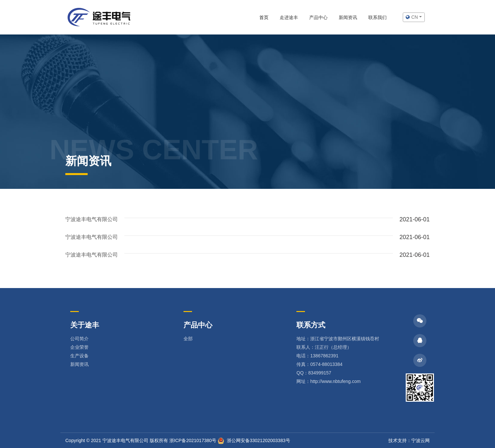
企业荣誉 (79, 347)
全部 (188, 339)
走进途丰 (289, 17)
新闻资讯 (348, 17)
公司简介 (79, 339)
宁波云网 (420, 440)
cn (412, 17)
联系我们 (377, 17)
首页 (264, 17)
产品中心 (318, 17)
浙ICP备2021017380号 (193, 440)
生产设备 (79, 356)
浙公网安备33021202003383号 (254, 440)
